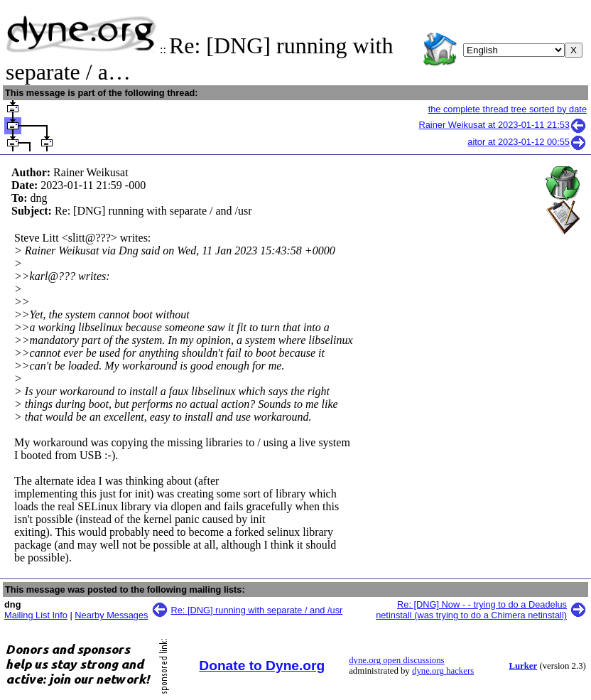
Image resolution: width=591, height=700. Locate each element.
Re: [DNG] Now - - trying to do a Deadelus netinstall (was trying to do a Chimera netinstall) (471, 610)
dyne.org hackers (443, 671)
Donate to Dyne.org (262, 666)
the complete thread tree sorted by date (508, 109)
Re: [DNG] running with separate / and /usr (257, 610)
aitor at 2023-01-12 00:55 (527, 142)
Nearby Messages (111, 615)
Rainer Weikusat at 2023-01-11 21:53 (503, 125)
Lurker (523, 666)
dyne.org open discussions (396, 660)
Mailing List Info (36, 615)
